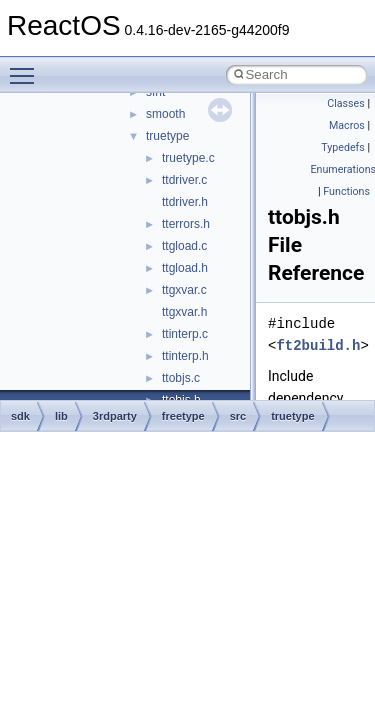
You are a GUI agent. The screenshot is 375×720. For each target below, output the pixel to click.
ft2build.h (318, 345)
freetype (183, 416)
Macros (347, 125)
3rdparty (115, 416)
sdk (20, 416)
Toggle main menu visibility (27, 67)
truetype (167, 136)
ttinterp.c (185, 334)
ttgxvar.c (184, 290)
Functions (346, 191)
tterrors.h (186, 224)
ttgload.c (184, 246)
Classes (345, 103)
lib (61, 416)
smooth (165, 114)
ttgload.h (185, 268)
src (238, 416)
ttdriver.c (184, 180)
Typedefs (343, 147)
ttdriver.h (185, 202)
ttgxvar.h (184, 312)
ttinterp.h (185, 356)
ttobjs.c (181, 378)
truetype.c (188, 158)
